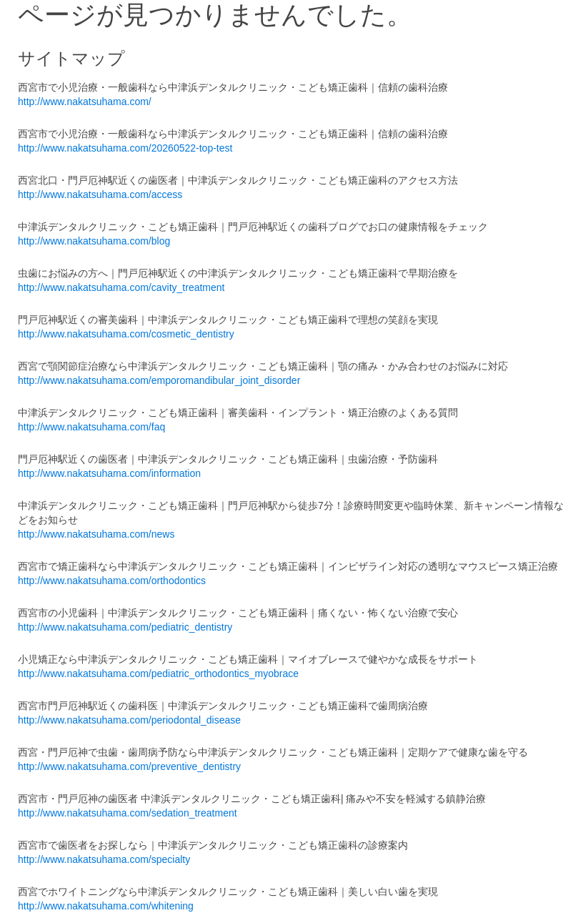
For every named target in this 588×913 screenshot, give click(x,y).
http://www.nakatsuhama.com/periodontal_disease (129, 720)
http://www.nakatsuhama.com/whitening (106, 906)
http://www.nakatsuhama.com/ (85, 102)
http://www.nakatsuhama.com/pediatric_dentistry (125, 627)
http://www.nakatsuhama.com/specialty (104, 859)
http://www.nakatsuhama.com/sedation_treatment (128, 813)
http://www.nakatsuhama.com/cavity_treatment (121, 287)
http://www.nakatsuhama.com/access (100, 194)
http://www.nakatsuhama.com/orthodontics (112, 581)
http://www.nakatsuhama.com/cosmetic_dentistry (126, 334)
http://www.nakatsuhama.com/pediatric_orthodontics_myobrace (158, 673)
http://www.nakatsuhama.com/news (96, 534)
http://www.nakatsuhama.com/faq (91, 427)
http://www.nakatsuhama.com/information (109, 473)
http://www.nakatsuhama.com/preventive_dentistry (129, 766)
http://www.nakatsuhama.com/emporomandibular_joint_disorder (159, 380)
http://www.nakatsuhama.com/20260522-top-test (125, 148)
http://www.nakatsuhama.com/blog (94, 241)
